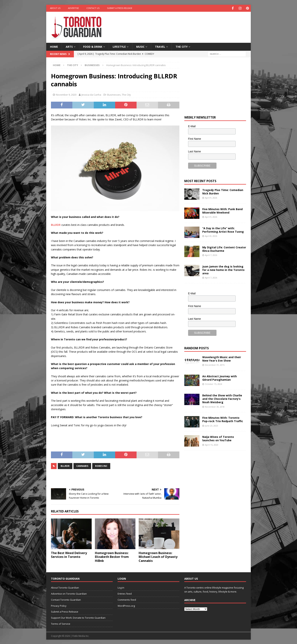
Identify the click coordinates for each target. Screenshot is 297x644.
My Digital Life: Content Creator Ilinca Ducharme (224, 249)
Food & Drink (93, 46)
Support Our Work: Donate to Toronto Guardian (78, 617)
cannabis (82, 466)
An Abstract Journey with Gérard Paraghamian (220, 378)
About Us (55, 8)
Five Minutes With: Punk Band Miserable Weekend (222, 210)
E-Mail (192, 126)
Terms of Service (61, 623)
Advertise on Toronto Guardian (69, 593)
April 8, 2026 (211, 236)
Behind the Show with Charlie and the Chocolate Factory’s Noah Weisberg (222, 398)
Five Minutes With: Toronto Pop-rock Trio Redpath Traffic (223, 419)
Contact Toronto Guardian (66, 599)
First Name (195, 138)
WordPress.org (126, 605)
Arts (69, 46)
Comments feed (127, 599)
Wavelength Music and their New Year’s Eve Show (222, 358)
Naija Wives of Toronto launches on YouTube (218, 438)
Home (54, 46)
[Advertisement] (185, 24)
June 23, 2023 (211, 425)
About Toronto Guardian (65, 587)
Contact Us (93, 8)
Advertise (73, 8)
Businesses (114, 94)
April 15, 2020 (212, 444)
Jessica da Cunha (91, 94)
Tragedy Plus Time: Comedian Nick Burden (223, 191)
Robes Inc (101, 466)
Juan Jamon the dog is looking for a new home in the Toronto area (223, 269)
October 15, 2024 (213, 384)
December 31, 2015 (215, 364)
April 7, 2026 (211, 255)
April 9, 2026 (211, 197)
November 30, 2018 (215, 406)
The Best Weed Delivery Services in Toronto (69, 555)
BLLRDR (56, 224)
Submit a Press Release (120, 8)
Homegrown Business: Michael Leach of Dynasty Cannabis (158, 557)
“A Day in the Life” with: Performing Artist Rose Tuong (223, 230)
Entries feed (125, 593)
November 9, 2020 (66, 94)
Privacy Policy (59, 605)
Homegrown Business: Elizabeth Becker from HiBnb (112, 557)
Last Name (195, 151)
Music (140, 46)
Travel (160, 46)
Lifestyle (119, 46)
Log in (121, 587)
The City (182, 46)
